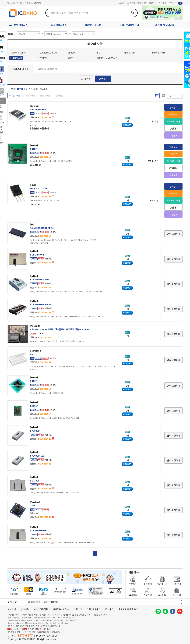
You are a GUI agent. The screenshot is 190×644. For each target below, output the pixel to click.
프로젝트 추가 (173, 121)
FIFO (97, 53)
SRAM (70, 58)
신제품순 (59, 95)
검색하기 (103, 79)
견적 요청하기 (173, 234)
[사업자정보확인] (68, 615)
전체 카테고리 (21, 25)
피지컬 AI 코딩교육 (165, 25)
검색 (133, 12)
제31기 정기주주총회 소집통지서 (27, 3)
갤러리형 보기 (163, 96)
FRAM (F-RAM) (158, 53)
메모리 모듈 (16, 58)
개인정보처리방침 (61, 609)
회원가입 (153, 3)
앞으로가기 (180, 18)
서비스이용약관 (41, 609)
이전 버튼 (181, 601)
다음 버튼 (181, 603)
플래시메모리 (129, 53)
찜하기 (174, 128)
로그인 (122, 3)
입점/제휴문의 (94, 609)
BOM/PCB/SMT (94, 25)
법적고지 (78, 609)
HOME (10, 34)
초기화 (88, 79)
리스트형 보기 (157, 96)
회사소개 (12, 609)
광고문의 (109, 609)
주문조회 (163, 3)
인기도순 (16, 95)
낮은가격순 (30, 95)
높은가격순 (45, 95)
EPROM (71, 53)
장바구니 (176, 3)
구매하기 (173, 114)
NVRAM (42, 58)
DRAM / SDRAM (18, 53)
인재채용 (25, 609)
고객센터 (131, 3)
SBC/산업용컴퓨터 (129, 25)
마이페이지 (142, 3)
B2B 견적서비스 (59, 25)
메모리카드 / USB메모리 (106, 58)
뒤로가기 (176, 18)
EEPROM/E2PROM (47, 53)
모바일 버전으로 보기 (128, 609)
